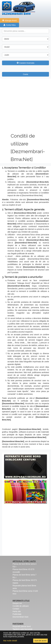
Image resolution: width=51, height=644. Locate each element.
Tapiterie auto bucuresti (23, 629)
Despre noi (17, 603)
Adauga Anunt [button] (9, 20)
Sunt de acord (40, 641)
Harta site (17, 611)
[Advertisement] (26, 105)
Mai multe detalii (10, 641)
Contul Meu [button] (9, 25)
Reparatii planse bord (22, 626)
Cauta (26, 74)
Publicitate (17, 614)
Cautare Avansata (26, 63)
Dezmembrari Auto (21, 617)
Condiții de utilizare (21, 606)
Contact (16, 609)
